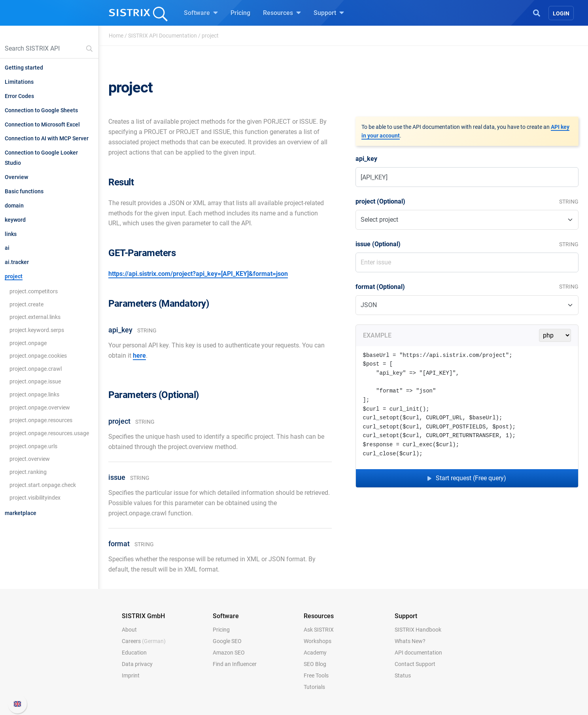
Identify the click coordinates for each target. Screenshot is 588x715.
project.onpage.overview (40, 407)
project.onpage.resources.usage (49, 433)
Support (329, 13)
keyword (15, 220)
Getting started (24, 68)
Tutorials (314, 687)
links (11, 234)
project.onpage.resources (41, 420)
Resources (282, 13)
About (129, 630)
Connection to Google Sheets (41, 110)
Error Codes (19, 96)
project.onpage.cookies (38, 356)
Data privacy (137, 664)
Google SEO (227, 641)
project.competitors (34, 291)
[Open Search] (537, 12)
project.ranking (28, 472)
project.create (26, 304)
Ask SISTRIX (319, 630)
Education (134, 653)
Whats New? (410, 641)
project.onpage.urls (33, 446)
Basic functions (24, 191)
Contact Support (415, 664)
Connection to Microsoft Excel (42, 125)
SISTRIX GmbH (143, 616)
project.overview (30, 459)
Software (201, 13)
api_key (366, 159)
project (14, 276)
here (139, 356)
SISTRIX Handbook (418, 630)
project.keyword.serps (37, 330)
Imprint (131, 675)
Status (403, 675)
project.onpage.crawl (36, 369)
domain (14, 206)
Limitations (19, 82)
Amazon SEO (229, 653)
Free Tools (316, 675)
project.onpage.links (34, 394)
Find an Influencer (235, 664)
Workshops (318, 641)
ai (7, 248)
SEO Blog (315, 664)
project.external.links (35, 317)
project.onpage (28, 343)
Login (561, 13)
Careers (144, 641)
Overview (16, 177)
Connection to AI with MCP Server (47, 138)
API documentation (418, 653)
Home (116, 36)
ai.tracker (17, 262)
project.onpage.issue (35, 381)
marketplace (21, 513)
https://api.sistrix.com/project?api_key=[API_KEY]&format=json (198, 274)
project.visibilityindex (35, 498)
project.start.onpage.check (43, 485)
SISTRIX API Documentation (163, 36)
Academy (315, 653)
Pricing (240, 13)
